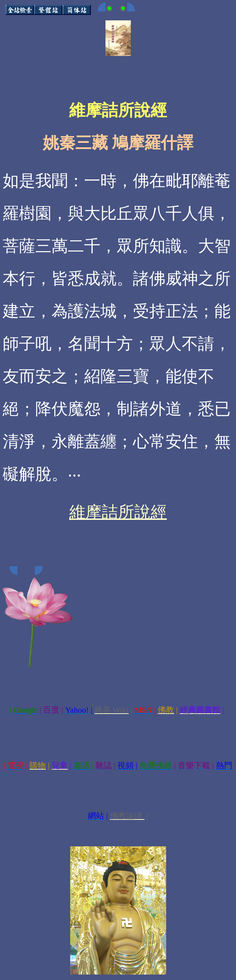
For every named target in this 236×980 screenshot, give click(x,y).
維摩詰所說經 (118, 512)
